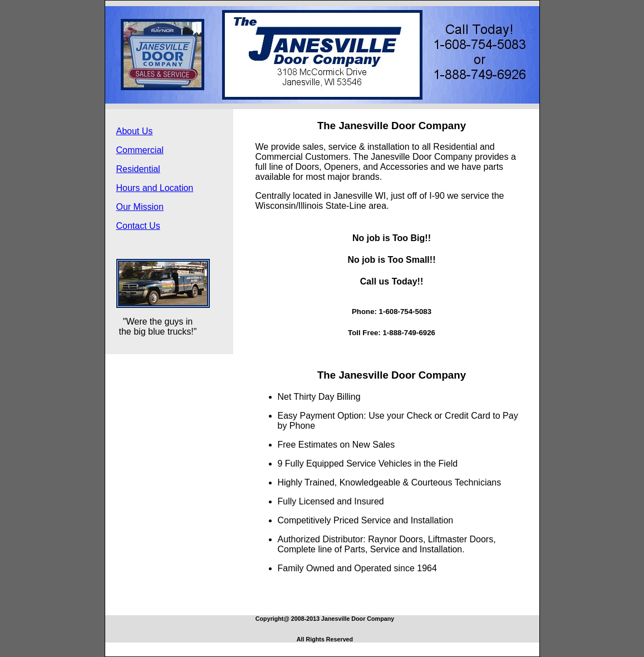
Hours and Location (155, 188)
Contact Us (138, 226)
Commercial (140, 150)
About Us (135, 131)
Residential (138, 169)
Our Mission (140, 207)
